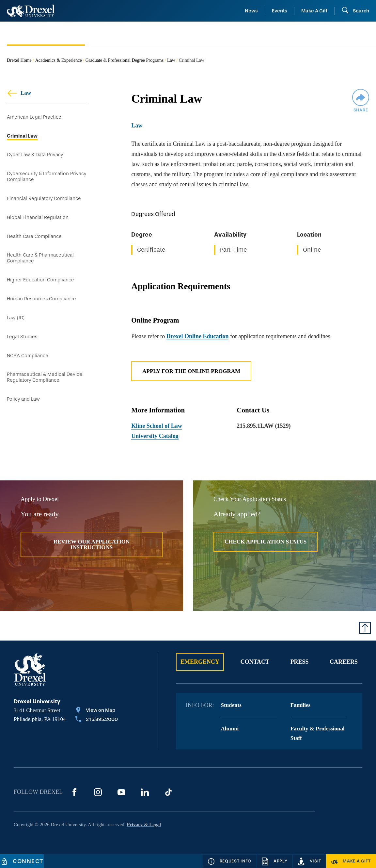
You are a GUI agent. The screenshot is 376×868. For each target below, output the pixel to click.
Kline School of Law (157, 426)
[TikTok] (168, 792)
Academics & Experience (59, 60)
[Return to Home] (31, 11)
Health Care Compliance (34, 236)
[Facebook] (74, 792)
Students (231, 705)
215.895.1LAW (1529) (264, 426)
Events (280, 11)
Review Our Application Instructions (92, 544)
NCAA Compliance (28, 356)
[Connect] (22, 861)
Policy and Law (23, 399)
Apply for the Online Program (191, 371)
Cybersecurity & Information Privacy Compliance (47, 177)
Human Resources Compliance (41, 299)
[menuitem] (54, 34)
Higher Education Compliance (40, 280)
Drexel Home (19, 60)
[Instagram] (98, 792)
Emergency (200, 662)
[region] (250, 234)
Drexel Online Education (198, 336)
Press (300, 662)
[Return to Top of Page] (365, 628)
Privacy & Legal (144, 825)
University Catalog (155, 436)
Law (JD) (16, 318)
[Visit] (309, 861)
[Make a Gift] (351, 861)
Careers (344, 662)
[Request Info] (229, 861)
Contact (255, 662)
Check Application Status (266, 542)
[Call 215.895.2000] (97, 720)
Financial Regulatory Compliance (44, 199)
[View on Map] (97, 711)
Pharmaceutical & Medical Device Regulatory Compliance (45, 377)
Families (300, 705)
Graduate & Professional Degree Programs (125, 60)
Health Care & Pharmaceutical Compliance (40, 258)
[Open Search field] (355, 11)
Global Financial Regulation (38, 217)
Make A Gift (314, 11)
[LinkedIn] (145, 792)
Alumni (230, 729)
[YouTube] (121, 792)
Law (171, 60)
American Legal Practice (34, 117)
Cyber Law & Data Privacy (35, 155)
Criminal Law (22, 136)
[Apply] (274, 861)
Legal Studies (22, 337)
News (251, 11)
